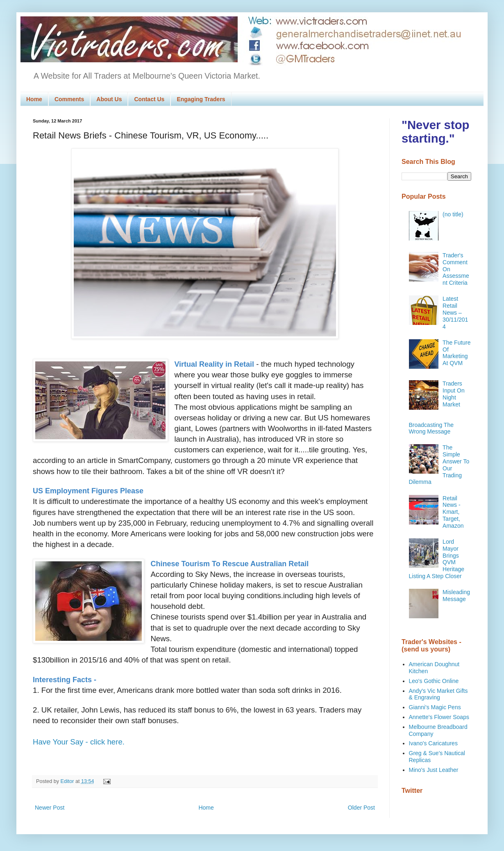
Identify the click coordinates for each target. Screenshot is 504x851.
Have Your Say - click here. (79, 742)
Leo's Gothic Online (434, 681)
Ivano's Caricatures (433, 743)
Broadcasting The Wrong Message (431, 428)
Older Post (361, 808)
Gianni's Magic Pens (435, 707)
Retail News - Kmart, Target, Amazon (453, 512)
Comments (69, 99)
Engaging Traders (201, 99)
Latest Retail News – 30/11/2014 (455, 312)
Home (34, 99)
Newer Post (50, 808)
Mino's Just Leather (434, 770)
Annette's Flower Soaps (439, 717)
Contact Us (149, 99)
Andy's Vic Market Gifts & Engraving (438, 694)
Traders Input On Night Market (454, 394)
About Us (109, 99)
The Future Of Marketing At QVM (456, 353)
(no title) (453, 214)
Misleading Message (456, 596)
